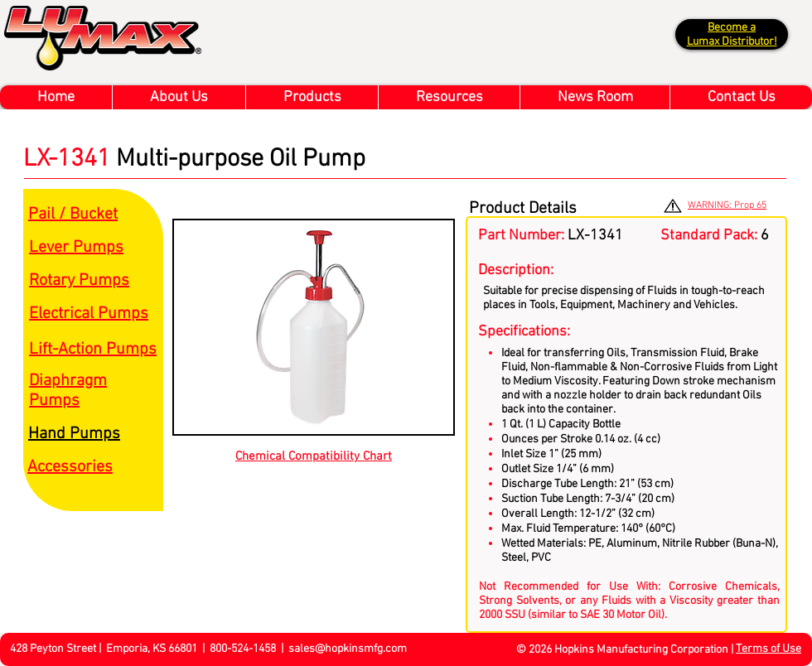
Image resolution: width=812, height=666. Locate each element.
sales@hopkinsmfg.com (348, 649)
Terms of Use (768, 649)
